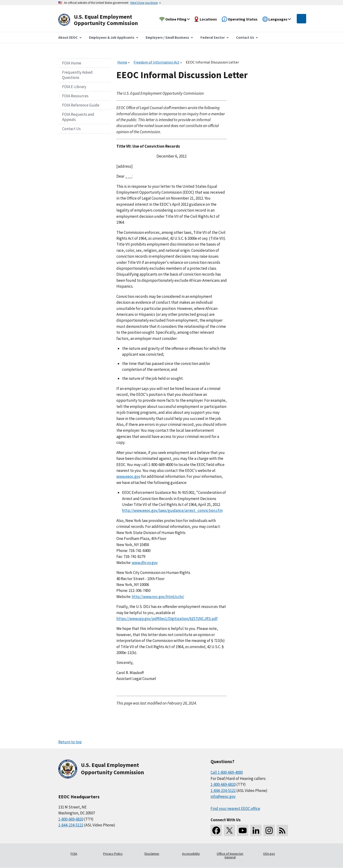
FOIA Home (72, 63)
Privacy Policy (113, 854)
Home (122, 62)
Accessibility (191, 854)
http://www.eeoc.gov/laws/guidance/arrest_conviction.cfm (172, 510)
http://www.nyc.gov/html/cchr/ (158, 597)
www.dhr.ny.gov (145, 563)
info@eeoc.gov (223, 796)
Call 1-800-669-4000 (227, 772)
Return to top (70, 742)
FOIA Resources (75, 96)
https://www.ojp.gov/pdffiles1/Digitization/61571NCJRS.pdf (167, 619)
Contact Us (71, 129)
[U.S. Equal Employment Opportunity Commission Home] (104, 20)
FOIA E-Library (74, 87)
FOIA (74, 854)
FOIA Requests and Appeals (78, 117)
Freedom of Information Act (157, 62)
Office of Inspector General (230, 855)
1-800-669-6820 (71, 819)
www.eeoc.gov (128, 476)
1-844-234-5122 (71, 825)
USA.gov (269, 854)
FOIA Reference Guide (81, 105)
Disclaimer (152, 854)
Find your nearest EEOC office (235, 808)
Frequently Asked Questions (77, 75)
